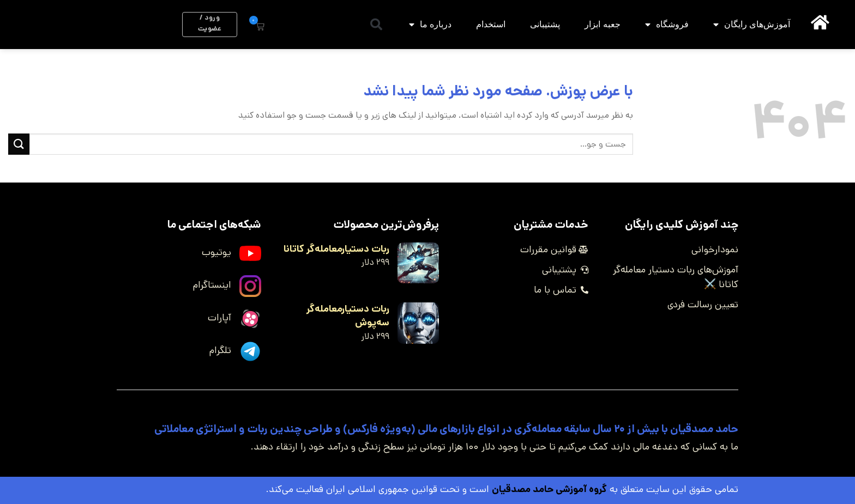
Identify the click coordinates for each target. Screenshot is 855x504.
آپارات (219, 318)
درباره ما (430, 25)
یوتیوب (216, 252)
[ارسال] (19, 144)
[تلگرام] (250, 351)
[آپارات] (250, 319)
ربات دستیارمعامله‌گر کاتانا (336, 249)
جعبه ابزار (602, 24)
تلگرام (220, 350)
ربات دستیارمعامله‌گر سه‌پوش (348, 316)
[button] (376, 25)
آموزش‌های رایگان (752, 25)
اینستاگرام (212, 285)
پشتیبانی (545, 24)
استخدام (491, 24)
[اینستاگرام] (250, 286)
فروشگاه (667, 25)
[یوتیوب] (250, 253)
